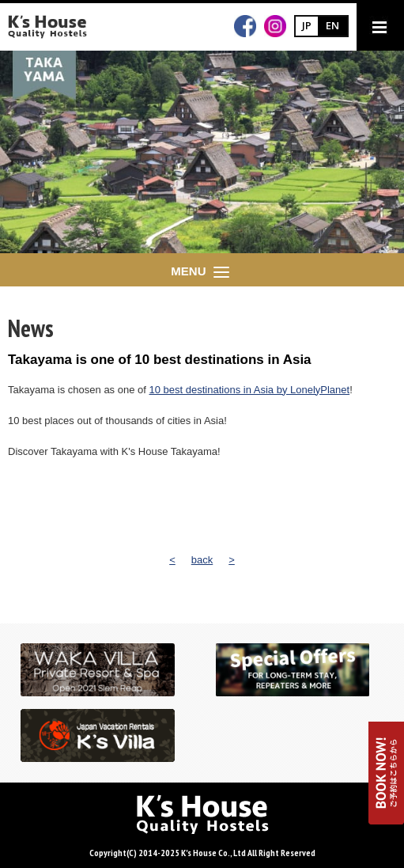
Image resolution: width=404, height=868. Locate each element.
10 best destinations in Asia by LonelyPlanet (250, 390)
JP (307, 25)
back (202, 560)
